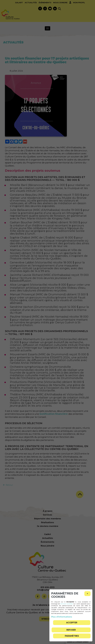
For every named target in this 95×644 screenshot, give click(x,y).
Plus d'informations (62, 617)
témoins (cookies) (67, 604)
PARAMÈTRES (72, 636)
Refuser (71, 630)
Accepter (72, 623)
